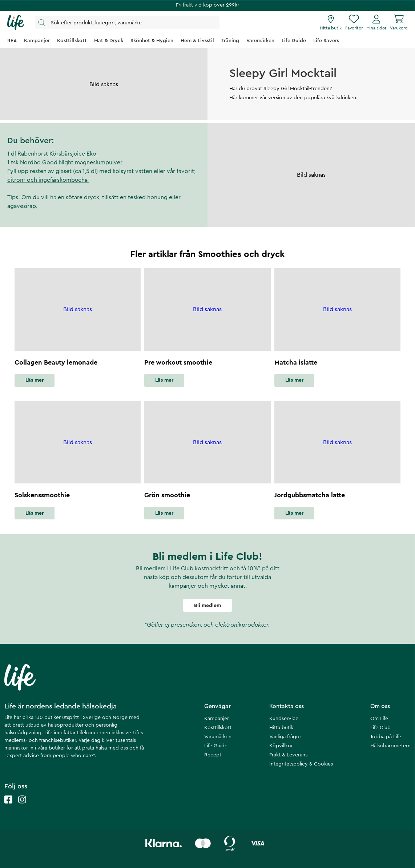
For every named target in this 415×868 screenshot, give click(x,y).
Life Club (380, 728)
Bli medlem (207, 606)
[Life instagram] (22, 807)
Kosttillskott (218, 728)
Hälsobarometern (390, 746)
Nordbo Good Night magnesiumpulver (70, 162)
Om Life (379, 719)
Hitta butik (281, 728)
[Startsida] (16, 23)
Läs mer (35, 380)
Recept (213, 755)
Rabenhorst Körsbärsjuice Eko (58, 154)
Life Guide (216, 746)
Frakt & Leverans (288, 755)
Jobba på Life (386, 737)
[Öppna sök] (127, 22)
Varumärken (218, 737)
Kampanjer (217, 719)
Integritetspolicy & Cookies (301, 764)
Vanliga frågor (285, 737)
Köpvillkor (281, 746)
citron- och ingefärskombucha (48, 180)
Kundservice (284, 719)
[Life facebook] (8, 807)
